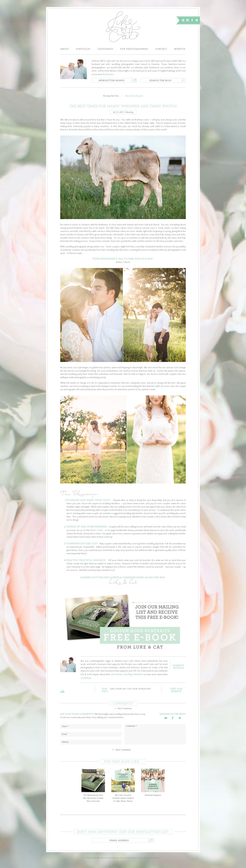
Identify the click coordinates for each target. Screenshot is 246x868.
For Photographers (134, 49)
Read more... (109, 74)
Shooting (129, 112)
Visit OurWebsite (176, 690)
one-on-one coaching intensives (127, 674)
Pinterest (183, 20)
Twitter (197, 20)
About (65, 49)
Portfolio (83, 49)
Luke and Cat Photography (104, 858)
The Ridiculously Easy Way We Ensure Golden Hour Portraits (93, 785)
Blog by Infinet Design (150, 858)
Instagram (188, 20)
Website (180, 49)
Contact (161, 49)
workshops (86, 678)
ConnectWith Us (178, 667)
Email (166, 718)
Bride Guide (96, 530)
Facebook (192, 20)
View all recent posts (134, 96)
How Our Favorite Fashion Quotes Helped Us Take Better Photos (123, 785)
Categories (105, 49)
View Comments (123, 708)
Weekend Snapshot (153, 782)
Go (134, 80)
